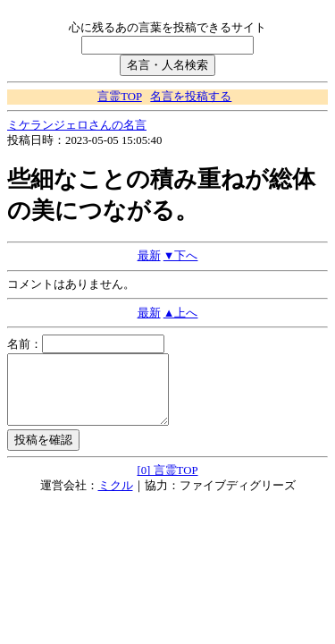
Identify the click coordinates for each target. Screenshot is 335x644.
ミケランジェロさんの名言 (77, 125)
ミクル (116, 499)
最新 (149, 256)
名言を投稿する (191, 97)
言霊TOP (119, 97)
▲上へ (181, 313)
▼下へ (181, 256)
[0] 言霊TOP (167, 484)
